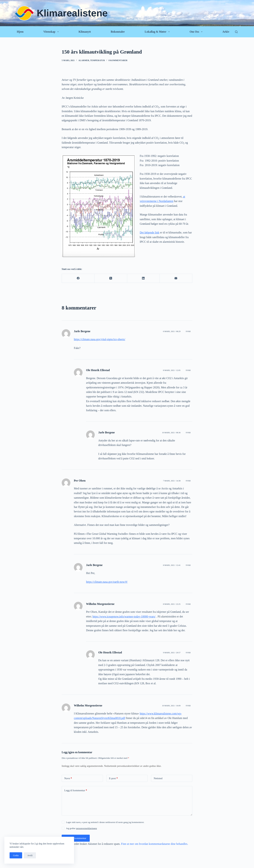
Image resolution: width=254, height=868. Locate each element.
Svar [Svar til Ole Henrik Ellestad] (188, 370)
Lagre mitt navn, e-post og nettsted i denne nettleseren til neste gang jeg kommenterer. (105, 822)
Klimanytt (85, 32)
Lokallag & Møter (158, 32)
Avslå (30, 855)
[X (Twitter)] (111, 278)
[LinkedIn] (143, 278)
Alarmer (84, 60)
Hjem (20, 32)
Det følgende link (149, 232)
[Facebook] (78, 278)
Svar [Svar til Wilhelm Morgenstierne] (188, 604)
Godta (16, 855)
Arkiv (226, 32)
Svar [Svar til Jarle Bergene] (188, 331)
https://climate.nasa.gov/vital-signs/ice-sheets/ (100, 339)
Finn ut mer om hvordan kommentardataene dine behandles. (155, 844)
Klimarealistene (72, 13)
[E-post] (176, 278)
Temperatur (97, 60)
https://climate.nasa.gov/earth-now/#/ (107, 582)
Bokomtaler (118, 32)
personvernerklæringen (86, 828)
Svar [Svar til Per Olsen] (188, 481)
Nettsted (158, 778)
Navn (68, 778)
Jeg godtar (81, 828)
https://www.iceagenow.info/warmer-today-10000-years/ (124, 616)
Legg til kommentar (76, 790)
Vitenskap (52, 32)
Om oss (197, 32)
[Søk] (236, 32)
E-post (113, 778)
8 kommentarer (118, 60)
